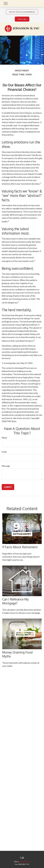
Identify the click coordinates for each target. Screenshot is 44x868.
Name (4, 438)
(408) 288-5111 (25, 862)
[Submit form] (8, 487)
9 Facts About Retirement (20, 547)
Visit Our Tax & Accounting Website (22, 12)
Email (4, 452)
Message (6, 466)
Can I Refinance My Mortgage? (15, 601)
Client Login (22, 19)
